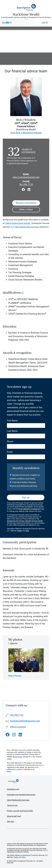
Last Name (12, 431)
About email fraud (14, 816)
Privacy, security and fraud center (20, 811)
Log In (45, 22)
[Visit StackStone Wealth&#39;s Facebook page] (8, 735)
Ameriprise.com (13, 789)
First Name (12, 421)
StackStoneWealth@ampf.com (25, 721)
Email (10, 452)
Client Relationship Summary (27, 227)
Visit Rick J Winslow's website (26, 133)
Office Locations (18, 727)
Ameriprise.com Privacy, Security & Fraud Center (25, 521)
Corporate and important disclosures (21, 795)
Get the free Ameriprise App (28, 836)
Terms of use (12, 805)
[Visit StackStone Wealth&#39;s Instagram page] (14, 735)
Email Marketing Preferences (29, 509)
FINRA (19, 531)
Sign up (26, 497)
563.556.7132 (26, 184)
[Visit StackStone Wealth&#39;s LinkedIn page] (20, 735)
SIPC (27, 531)
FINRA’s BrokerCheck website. (18, 223)
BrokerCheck (18, 757)
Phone (10, 441)
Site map (10, 821)
